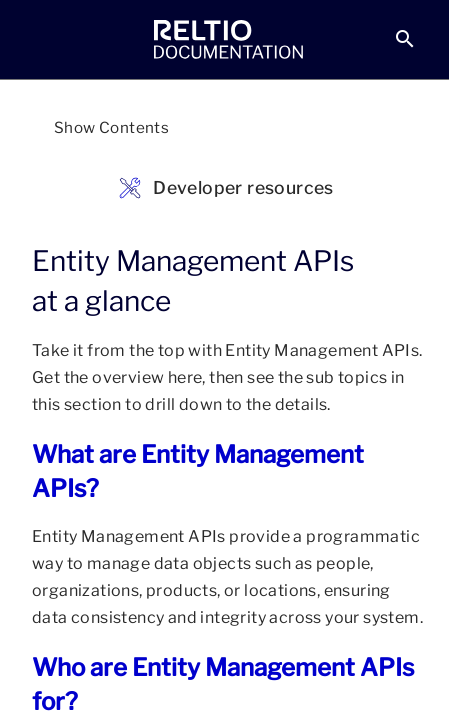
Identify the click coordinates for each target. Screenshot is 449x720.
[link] (228, 40)
